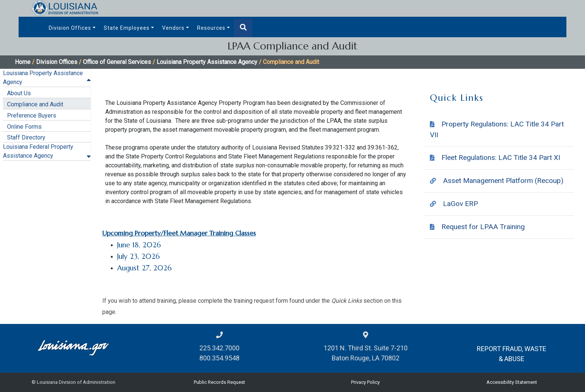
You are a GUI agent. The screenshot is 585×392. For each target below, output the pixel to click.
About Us (19, 93)
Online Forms (24, 127)
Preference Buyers (32, 115)
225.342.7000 (219, 348)
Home (23, 62)
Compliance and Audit (35, 104)
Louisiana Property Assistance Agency (207, 62)
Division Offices (70, 28)
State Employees (127, 28)
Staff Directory (26, 137)
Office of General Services (117, 62)
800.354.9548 (219, 358)
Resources (211, 28)
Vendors (173, 28)
